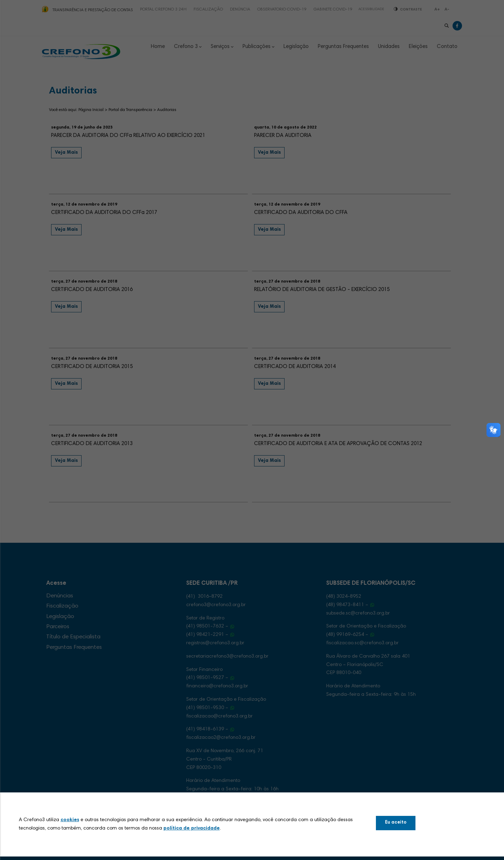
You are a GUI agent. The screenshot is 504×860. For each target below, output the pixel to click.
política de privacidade (192, 828)
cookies (70, 820)
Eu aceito (396, 823)
